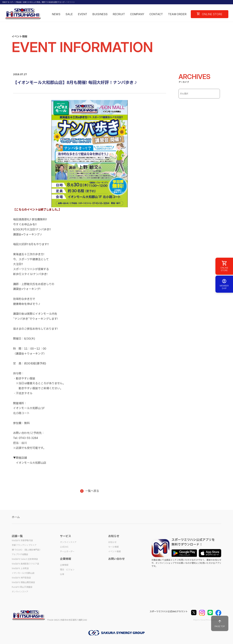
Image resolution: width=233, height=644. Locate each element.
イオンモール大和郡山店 (23, 573)
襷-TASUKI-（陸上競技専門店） (27, 550)
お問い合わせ (116, 559)
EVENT (83, 14)
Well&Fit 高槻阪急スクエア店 (25, 564)
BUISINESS (100, 14)
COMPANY (137, 14)
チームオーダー (67, 552)
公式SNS (64, 547)
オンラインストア (20, 592)
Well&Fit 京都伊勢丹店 (22, 541)
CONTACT (156, 14)
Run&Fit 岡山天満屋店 (22, 587)
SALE (69, 14)
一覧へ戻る (90, 491)
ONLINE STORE (210, 14)
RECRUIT (119, 14)
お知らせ (112, 542)
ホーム (16, 517)
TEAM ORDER (177, 14)
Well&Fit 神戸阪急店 (21, 578)
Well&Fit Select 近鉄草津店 (25, 559)
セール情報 (113, 547)
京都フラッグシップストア (24, 545)
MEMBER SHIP (224, 284)
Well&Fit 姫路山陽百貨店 (23, 582)
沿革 (62, 574)
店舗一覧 (17, 536)
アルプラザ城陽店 (20, 554)
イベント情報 (114, 552)
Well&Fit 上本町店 (20, 568)
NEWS (56, 14)
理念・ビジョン (67, 570)
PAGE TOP (220, 623)
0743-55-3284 (28, 438)
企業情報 (64, 565)
